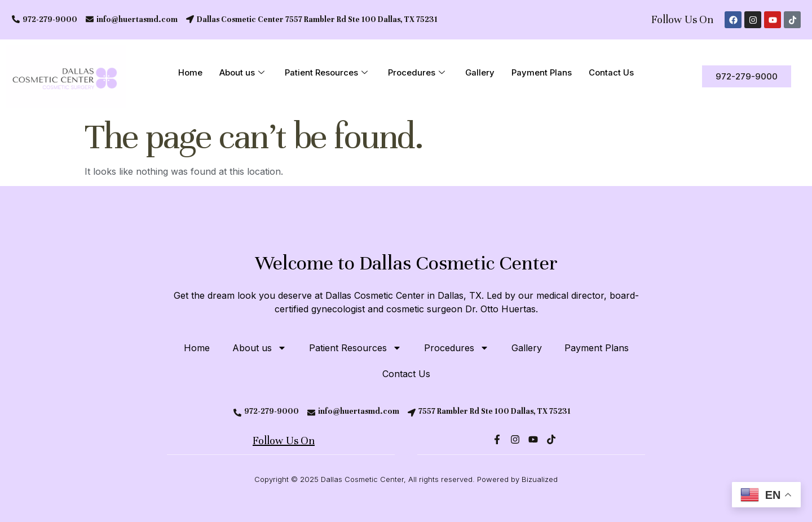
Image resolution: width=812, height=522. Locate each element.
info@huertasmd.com (137, 19)
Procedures (416, 73)
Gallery (480, 73)
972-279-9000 (50, 19)
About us (242, 73)
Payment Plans (542, 73)
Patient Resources (326, 73)
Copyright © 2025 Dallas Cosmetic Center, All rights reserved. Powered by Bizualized (406, 479)
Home (190, 73)
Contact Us (612, 73)
